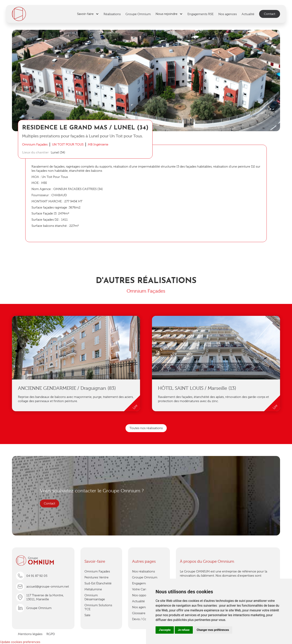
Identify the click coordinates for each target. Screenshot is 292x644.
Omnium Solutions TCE (98, 607)
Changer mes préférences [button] (213, 630)
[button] (88, 14)
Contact (270, 14)
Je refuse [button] (184, 630)
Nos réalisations (144, 571)
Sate (87, 615)
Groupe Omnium (145, 577)
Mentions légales (30, 634)
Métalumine (93, 589)
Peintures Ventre (97, 577)
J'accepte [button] (165, 630)
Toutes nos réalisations (146, 428)
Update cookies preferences (20, 642)
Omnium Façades (97, 571)
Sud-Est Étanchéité (98, 583)
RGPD (51, 634)
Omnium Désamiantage (95, 597)
